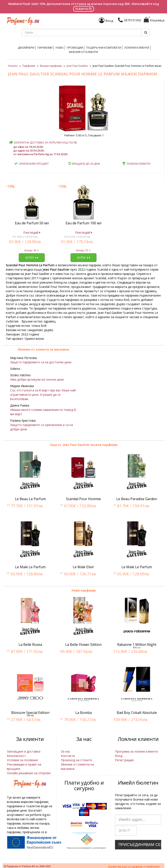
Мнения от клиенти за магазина (44, 349)
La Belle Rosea (30, 645)
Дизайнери (26, 48)
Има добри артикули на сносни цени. (37, 379)
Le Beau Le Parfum (30, 499)
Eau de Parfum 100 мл (83, 223)
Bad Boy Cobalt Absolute (137, 713)
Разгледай (32, 232)
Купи (32, 258)
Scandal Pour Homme (83, 499)
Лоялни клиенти (137, 48)
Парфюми (45, 48)
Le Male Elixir (83, 567)
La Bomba (83, 713)
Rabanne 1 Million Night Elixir (137, 646)
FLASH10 (84, 9)
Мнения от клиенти (83, 52)
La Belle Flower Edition (83, 645)
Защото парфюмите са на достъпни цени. (41, 362)
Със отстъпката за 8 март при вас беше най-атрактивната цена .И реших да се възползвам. (43, 395)
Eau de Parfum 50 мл (32, 223)
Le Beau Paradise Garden (137, 499)
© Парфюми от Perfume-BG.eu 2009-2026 (27, 866)
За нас (65, 751)
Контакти (68, 756)
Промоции (75, 48)
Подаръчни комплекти (104, 48)
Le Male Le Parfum (30, 567)
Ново (60, 48)
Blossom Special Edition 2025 (30, 715)
